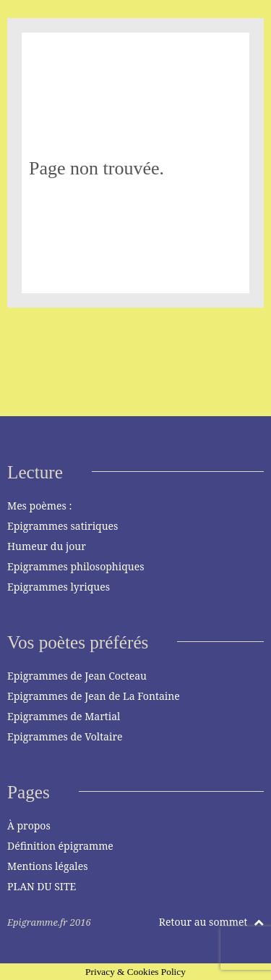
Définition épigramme (60, 846)
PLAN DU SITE (42, 886)
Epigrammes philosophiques (76, 566)
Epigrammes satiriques (63, 526)
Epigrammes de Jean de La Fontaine (94, 696)
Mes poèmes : (39, 506)
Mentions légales (48, 866)
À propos (29, 825)
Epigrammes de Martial (64, 716)
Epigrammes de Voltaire (65, 736)
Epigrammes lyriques (59, 587)
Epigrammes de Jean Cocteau (77, 676)
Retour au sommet (211, 922)
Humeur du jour (47, 546)
